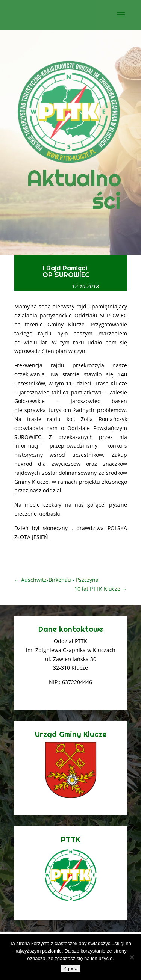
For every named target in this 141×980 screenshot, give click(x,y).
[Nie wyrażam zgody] (132, 957)
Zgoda (71, 969)
